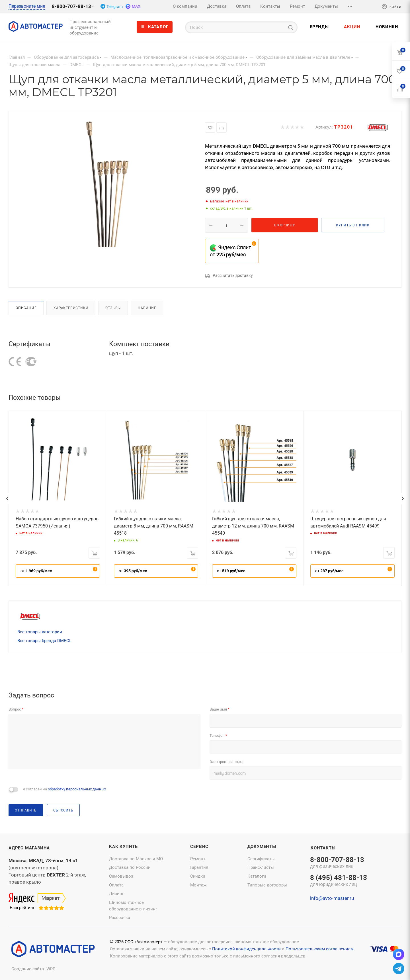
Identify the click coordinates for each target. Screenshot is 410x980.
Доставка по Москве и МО (136, 859)
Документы (262, 847)
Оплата (116, 885)
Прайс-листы (261, 867)
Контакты (323, 848)
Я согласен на (64, 789)
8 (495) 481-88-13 (339, 881)
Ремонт (198, 859)
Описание (26, 308)
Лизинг (116, 894)
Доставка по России (130, 867)
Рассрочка (120, 918)
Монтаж (198, 885)
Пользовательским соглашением (320, 949)
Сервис (199, 847)
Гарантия (199, 867)
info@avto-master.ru (332, 898)
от (36, 571)
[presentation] (7, 499)
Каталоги (257, 876)
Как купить (123, 847)
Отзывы (113, 308)
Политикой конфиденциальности (246, 949)
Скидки (198, 876)
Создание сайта (28, 969)
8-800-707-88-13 (71, 6)
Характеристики (71, 308)
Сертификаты (261, 859)
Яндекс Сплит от (230, 251)
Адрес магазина (29, 848)
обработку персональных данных (77, 789)
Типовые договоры (267, 885)
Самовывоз (121, 876)
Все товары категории (40, 632)
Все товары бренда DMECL (44, 641)
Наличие (147, 308)
